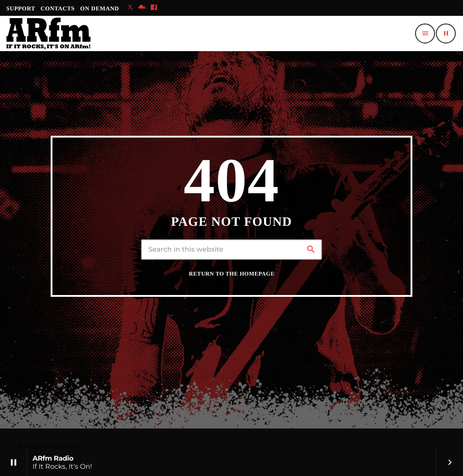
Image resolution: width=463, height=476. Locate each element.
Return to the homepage (232, 274)
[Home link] (48, 33)
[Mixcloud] (142, 8)
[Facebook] (154, 8)
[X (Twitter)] (130, 8)
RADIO (30, 446)
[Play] (446, 33)
